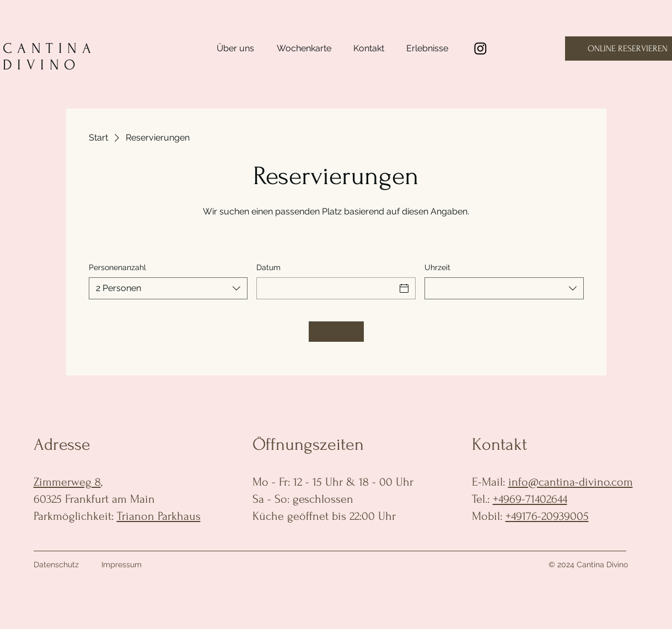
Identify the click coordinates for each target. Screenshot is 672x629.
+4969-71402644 (530, 499)
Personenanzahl (117, 267)
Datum (268, 267)
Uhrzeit (437, 267)
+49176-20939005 (547, 516)
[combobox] (168, 288)
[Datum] (326, 288)
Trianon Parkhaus (159, 516)
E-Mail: (490, 482)
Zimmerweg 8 (67, 482)
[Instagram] (480, 48)
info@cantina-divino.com (571, 482)
